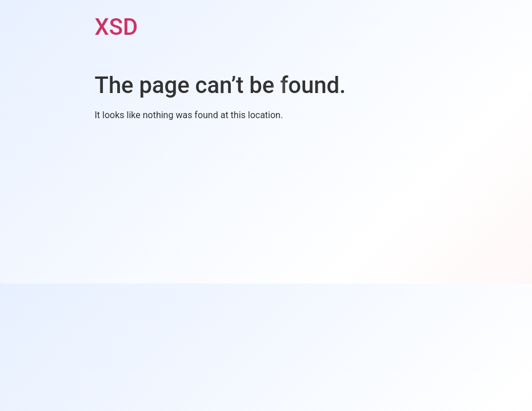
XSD (117, 27)
